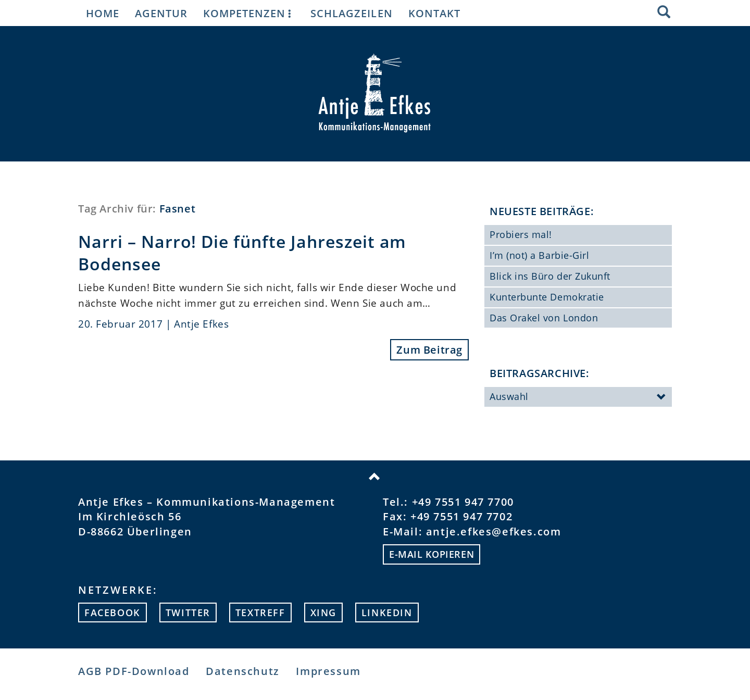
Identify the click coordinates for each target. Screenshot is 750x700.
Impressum (328, 671)
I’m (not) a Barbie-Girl (539, 255)
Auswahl (578, 397)
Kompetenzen (249, 13)
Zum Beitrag (429, 350)
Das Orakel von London (544, 318)
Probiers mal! (521, 234)
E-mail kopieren (432, 554)
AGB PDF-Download (134, 671)
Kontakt (434, 13)
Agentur (161, 13)
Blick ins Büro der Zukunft (550, 276)
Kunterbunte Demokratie (547, 297)
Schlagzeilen (351, 13)
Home (103, 13)
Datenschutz (243, 671)
